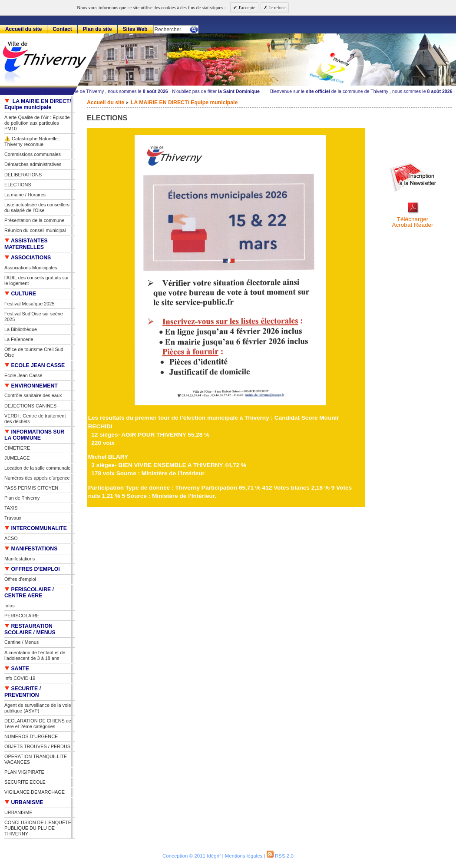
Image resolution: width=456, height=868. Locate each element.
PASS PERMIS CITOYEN (31, 488)
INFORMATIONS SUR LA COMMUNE (34, 435)
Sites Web (135, 29)
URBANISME (24, 802)
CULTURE (20, 294)
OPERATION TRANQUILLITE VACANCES (36, 759)
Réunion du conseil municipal (35, 230)
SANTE (17, 669)
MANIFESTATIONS (31, 549)
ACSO (11, 538)
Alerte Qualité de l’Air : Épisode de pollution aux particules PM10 (37, 123)
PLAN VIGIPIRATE (24, 772)
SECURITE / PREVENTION (23, 692)
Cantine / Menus (21, 642)
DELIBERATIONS (23, 175)
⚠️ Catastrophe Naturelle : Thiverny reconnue (32, 141)
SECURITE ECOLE (25, 782)
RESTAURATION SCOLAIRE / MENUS (30, 629)
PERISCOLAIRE (22, 616)
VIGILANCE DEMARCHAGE (35, 792)
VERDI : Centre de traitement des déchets (35, 419)
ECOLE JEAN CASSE (35, 365)
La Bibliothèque (21, 329)
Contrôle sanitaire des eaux (33, 395)
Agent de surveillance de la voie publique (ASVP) (38, 708)
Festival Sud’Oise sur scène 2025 (34, 316)
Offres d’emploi (20, 579)
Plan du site (97, 29)
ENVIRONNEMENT (31, 386)
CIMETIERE (17, 448)
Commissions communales (33, 154)
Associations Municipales (31, 268)
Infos (10, 606)
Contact (62, 29)
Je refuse (277, 7)
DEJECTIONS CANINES (30, 406)
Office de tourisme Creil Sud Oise (34, 352)
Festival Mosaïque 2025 (29, 304)
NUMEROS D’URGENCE (31, 736)
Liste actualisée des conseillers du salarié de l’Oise (37, 207)
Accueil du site (106, 103)
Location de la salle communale (37, 468)
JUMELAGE (17, 458)
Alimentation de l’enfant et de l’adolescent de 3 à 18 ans (35, 655)
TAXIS (11, 508)
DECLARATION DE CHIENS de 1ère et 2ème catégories (38, 724)
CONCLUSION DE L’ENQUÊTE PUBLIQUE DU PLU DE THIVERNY (38, 828)
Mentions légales (244, 856)
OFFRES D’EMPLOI (32, 569)
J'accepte (246, 7)
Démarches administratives (33, 164)
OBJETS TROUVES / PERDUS (37, 746)
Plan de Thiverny (22, 498)
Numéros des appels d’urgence (37, 478)
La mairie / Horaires (25, 195)
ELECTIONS (18, 185)
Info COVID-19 (20, 678)
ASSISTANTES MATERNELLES (26, 244)
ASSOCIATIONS (28, 258)
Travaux (13, 518)
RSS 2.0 (280, 856)
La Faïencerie (19, 339)
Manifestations (20, 559)
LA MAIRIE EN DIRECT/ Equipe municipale (184, 103)
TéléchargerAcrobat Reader (412, 222)
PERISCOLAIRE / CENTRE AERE (29, 593)
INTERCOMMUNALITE (36, 528)
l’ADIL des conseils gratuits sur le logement (36, 280)
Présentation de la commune (34, 220)
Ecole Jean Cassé (23, 375)
